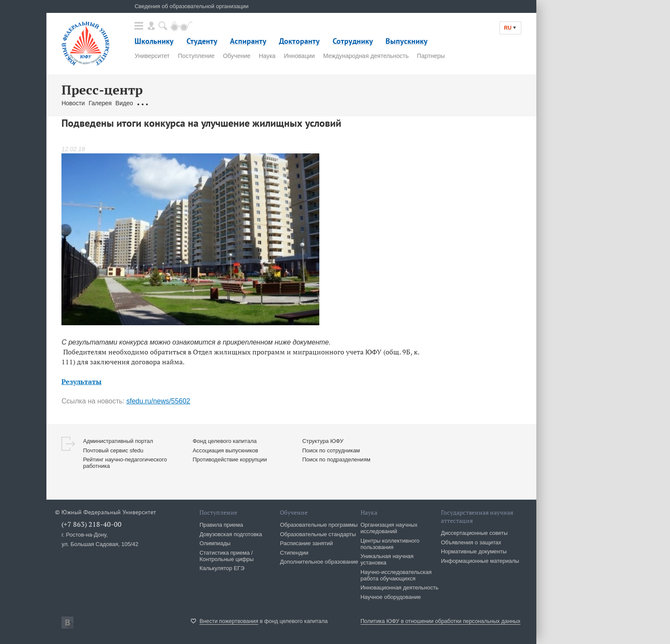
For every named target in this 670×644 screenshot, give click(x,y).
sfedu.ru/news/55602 (158, 401)
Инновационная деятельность (400, 588)
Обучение (237, 56)
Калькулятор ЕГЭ (222, 568)
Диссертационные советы (474, 533)
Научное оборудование (391, 597)
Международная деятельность (366, 56)
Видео (124, 103)
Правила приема (221, 525)
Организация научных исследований (389, 528)
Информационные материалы (480, 561)
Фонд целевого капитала (225, 441)
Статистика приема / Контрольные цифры (226, 556)
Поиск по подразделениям (336, 459)
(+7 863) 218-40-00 (92, 524)
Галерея (100, 103)
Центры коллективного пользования (390, 544)
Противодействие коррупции (230, 459)
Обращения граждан (165, 103)
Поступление (196, 56)
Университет (152, 56)
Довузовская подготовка (231, 534)
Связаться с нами (223, 103)
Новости (73, 103)
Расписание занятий (306, 543)
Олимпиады (215, 543)
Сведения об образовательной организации (191, 6)
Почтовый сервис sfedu (113, 450)
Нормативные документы (474, 551)
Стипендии (294, 553)
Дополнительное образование (319, 562)
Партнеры (431, 56)
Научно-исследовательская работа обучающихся (396, 575)
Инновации (300, 56)
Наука (267, 56)
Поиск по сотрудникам (331, 450)
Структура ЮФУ (323, 441)
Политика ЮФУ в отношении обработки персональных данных (441, 621)
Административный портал (118, 441)
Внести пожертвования (229, 621)
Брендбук (265, 103)
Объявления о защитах (471, 542)
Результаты (81, 382)
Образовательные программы (319, 525)
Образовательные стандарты (318, 534)
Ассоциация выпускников (225, 450)
